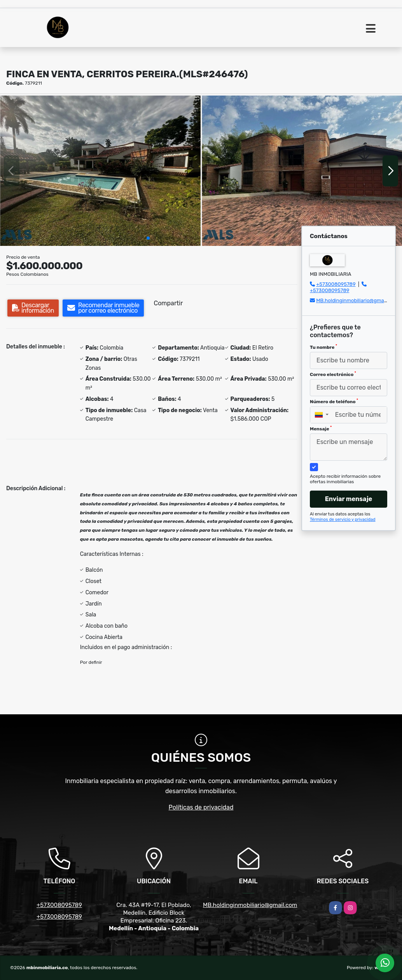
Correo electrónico (333, 374)
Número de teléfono (334, 401)
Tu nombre (323, 347)
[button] (148, 238)
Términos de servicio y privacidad (343, 520)
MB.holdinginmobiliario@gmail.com (357, 300)
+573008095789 (336, 284)
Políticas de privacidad (201, 807)
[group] (100, 171)
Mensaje (321, 428)
